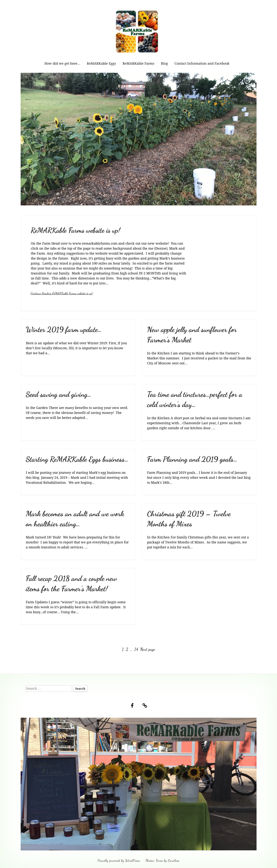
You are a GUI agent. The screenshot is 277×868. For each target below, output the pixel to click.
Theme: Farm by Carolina (162, 860)
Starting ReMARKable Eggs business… (77, 459)
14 (137, 649)
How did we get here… (62, 63)
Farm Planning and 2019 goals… (192, 459)
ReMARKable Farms (138, 63)
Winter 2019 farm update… (64, 329)
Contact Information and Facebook (202, 63)
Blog (164, 63)
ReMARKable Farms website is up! (75, 230)
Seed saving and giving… (59, 394)
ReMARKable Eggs (101, 63)
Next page (148, 649)
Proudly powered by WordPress (119, 860)
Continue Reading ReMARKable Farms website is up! (62, 293)
